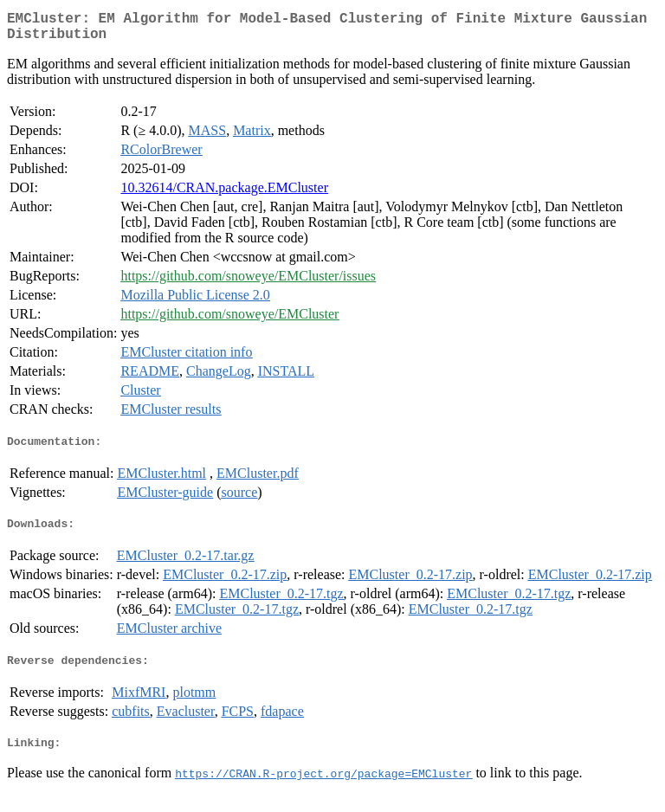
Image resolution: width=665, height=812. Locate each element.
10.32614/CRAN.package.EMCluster (224, 194)
